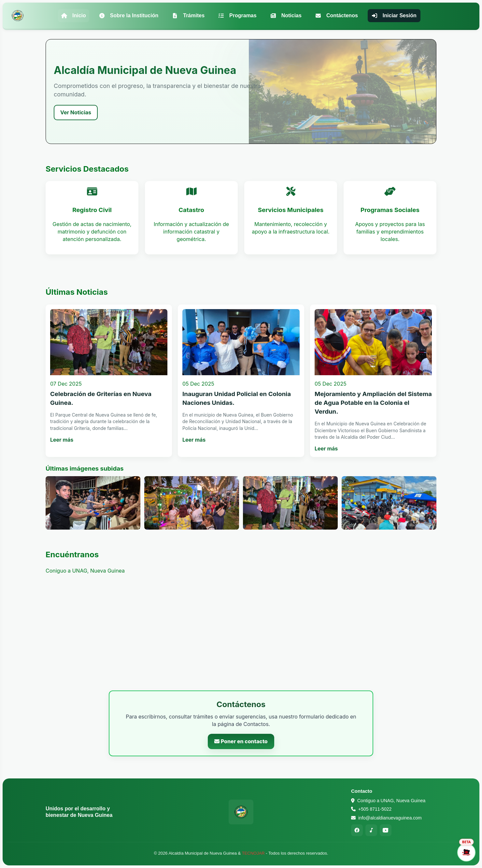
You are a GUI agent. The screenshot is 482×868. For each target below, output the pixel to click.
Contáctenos (337, 15)
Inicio (74, 15)
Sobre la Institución (129, 15)
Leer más (62, 440)
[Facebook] (357, 830)
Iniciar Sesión (394, 15)
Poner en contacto (241, 741)
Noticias (286, 15)
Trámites (188, 15)
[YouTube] (386, 830)
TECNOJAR (253, 853)
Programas (237, 15)
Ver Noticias (76, 112)
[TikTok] (371, 830)
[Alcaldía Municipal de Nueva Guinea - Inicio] (18, 16)
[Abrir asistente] (466, 852)
